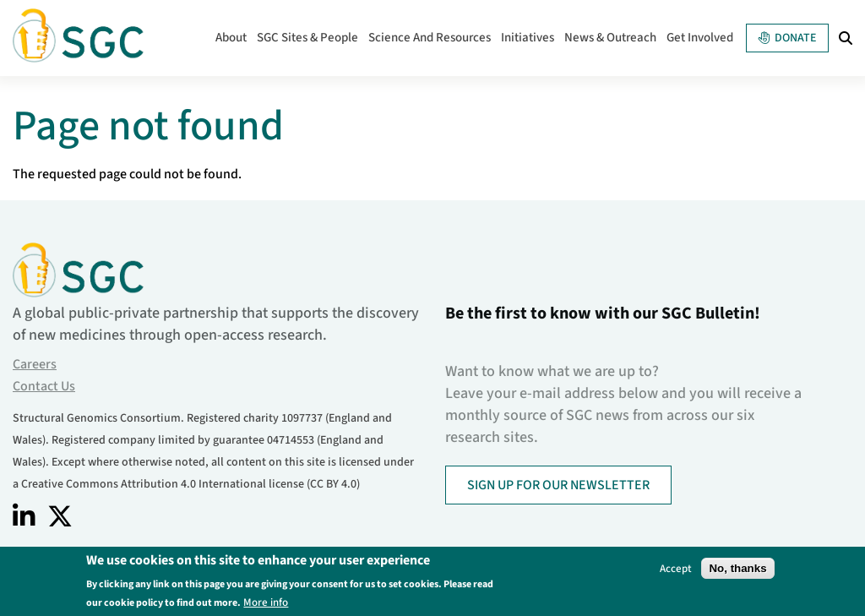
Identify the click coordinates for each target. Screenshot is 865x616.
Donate (787, 38)
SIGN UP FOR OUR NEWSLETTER (558, 485)
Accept (676, 568)
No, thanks (737, 568)
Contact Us (44, 386)
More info (266, 602)
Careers (35, 364)
